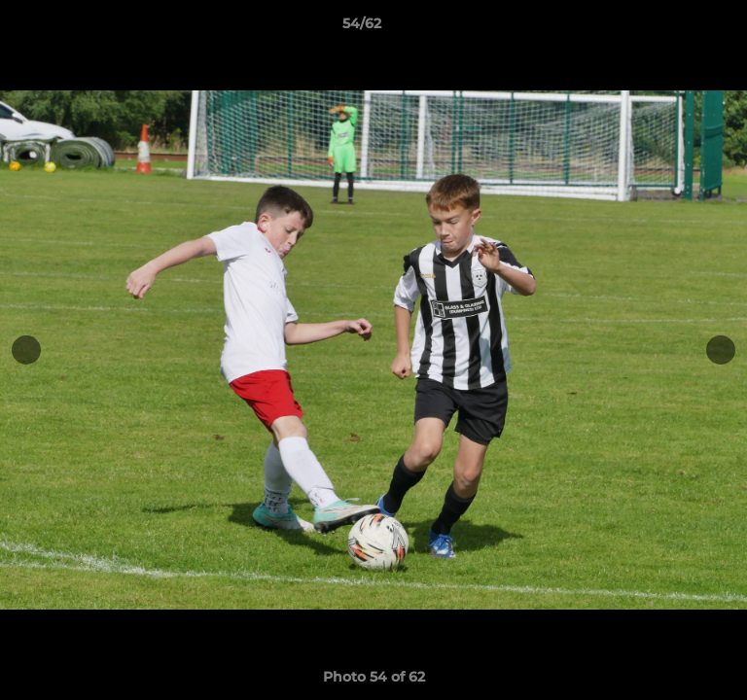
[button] (677, 28)
